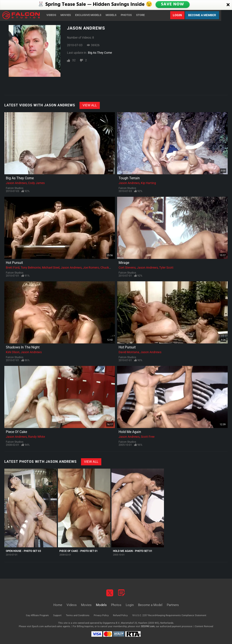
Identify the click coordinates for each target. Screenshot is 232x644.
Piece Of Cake (16, 432)
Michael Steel (51, 268)
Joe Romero (91, 268)
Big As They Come (100, 53)
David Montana (129, 352)
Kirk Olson (13, 352)
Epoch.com (38, 626)
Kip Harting (148, 183)
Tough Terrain (129, 178)
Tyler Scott (166, 268)
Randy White (37, 437)
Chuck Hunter (110, 268)
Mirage (124, 263)
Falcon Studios (15, 188)
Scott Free (148, 437)
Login (177, 15)
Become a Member (202, 15)
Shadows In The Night (23, 347)
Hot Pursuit (14, 263)
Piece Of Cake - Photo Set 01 (79, 551)
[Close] (228, 5)
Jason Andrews (16, 183)
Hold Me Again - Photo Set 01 (133, 551)
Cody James (36, 183)
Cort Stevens (127, 268)
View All (90, 105)
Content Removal (204, 626)
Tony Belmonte (31, 268)
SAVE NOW (172, 5)
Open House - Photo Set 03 (23, 551)
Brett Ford (13, 268)
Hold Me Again (130, 432)
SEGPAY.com (148, 626)
